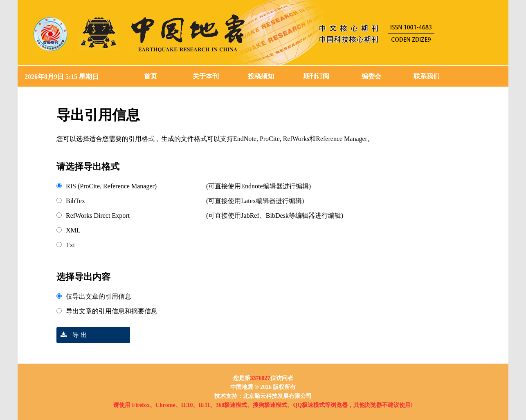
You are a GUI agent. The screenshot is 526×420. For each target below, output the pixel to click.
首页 (151, 76)
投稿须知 (261, 76)
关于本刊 (206, 76)
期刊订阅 (316, 76)
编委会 (371, 76)
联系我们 (427, 76)
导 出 (72, 335)
